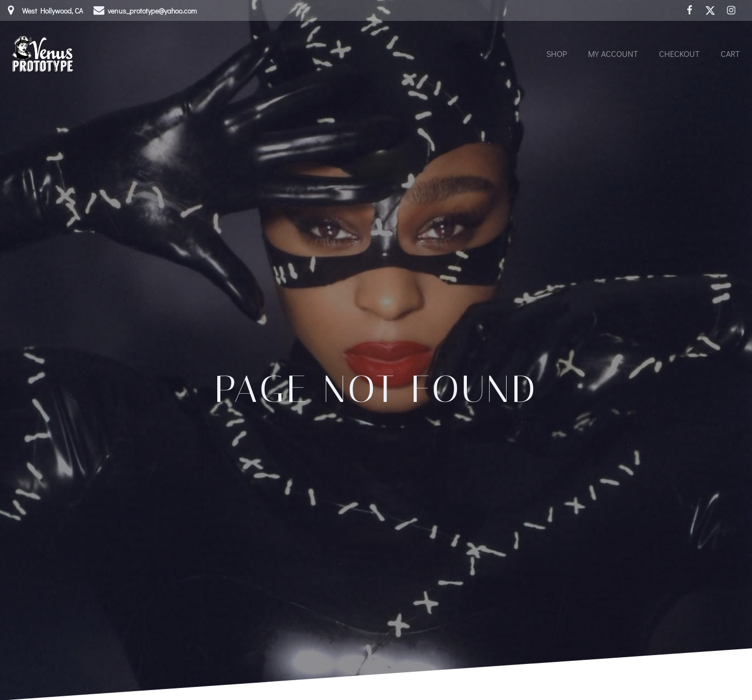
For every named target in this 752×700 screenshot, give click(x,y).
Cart (730, 54)
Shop (557, 54)
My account (613, 54)
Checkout (679, 54)
